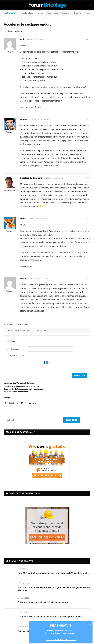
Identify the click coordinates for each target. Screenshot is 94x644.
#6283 (88, 279)
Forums (40, 13)
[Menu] (5, 5)
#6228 (88, 178)
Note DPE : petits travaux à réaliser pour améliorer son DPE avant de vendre (53, 573)
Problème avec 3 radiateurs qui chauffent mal (22, 386)
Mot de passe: (13, 349)
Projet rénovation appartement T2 (17, 392)
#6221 (88, 39)
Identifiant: (11, 341)
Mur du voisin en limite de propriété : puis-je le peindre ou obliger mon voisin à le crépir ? (54, 589)
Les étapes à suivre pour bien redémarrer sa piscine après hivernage (50, 617)
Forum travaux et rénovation (59, 13)
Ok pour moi (61, 640)
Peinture (78, 13)
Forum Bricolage (26, 13)
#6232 (88, 219)
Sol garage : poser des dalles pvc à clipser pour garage (43, 602)
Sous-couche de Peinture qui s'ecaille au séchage (23, 389)
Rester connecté (17, 356)
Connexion (79, 375)
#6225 (88, 120)
